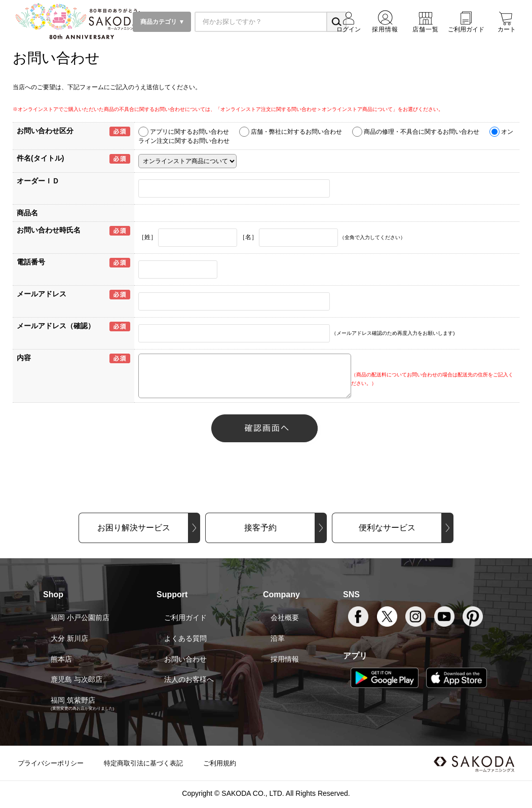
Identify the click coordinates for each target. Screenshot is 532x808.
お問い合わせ (185, 659)
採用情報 (285, 659)
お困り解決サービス (134, 528)
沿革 (278, 638)
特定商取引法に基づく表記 (143, 763)
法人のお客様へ (189, 679)
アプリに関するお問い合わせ (189, 132)
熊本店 (61, 659)
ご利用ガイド (185, 618)
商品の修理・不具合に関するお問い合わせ (422, 132)
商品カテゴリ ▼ (162, 22)
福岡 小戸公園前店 (80, 618)
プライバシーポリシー (51, 763)
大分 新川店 (69, 638)
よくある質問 (185, 638)
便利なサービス (387, 528)
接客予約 (260, 528)
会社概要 (285, 618)
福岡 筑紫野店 (73, 700)
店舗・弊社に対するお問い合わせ (296, 132)
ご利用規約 (220, 763)
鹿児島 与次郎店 (77, 679)
